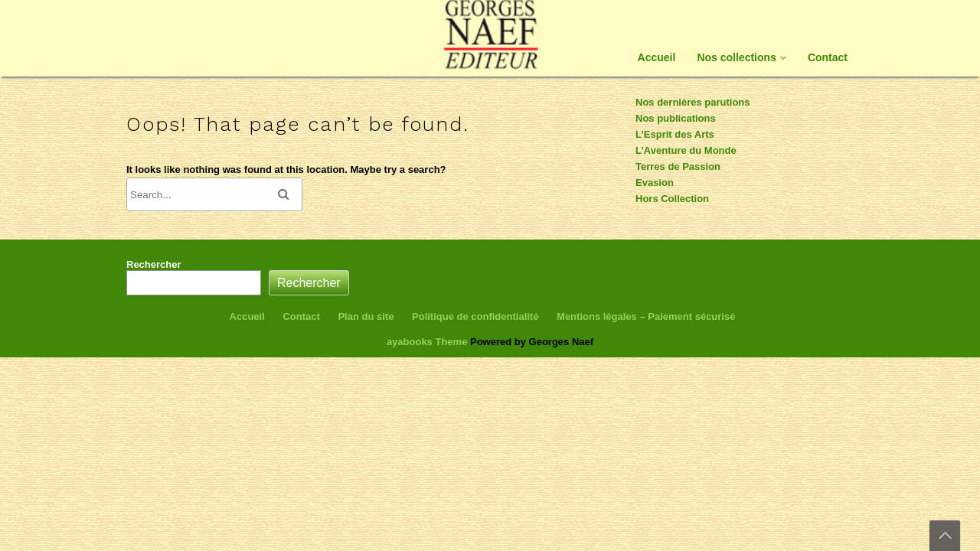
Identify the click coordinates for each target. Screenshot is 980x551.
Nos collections (736, 57)
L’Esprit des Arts (675, 134)
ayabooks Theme (428, 342)
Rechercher (154, 264)
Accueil (657, 57)
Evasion (655, 183)
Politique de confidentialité (475, 316)
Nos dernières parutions (693, 102)
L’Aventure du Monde (686, 150)
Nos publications (676, 118)
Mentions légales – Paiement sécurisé (646, 316)
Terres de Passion (678, 166)
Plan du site (366, 316)
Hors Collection (672, 199)
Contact (828, 57)
